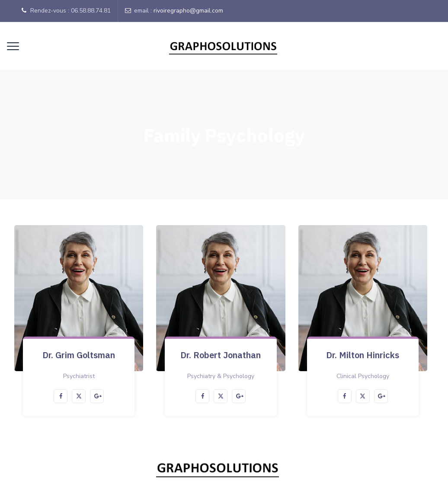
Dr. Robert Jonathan (221, 355)
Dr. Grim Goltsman (79, 355)
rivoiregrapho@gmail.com (188, 11)
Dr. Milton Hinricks (363, 355)
